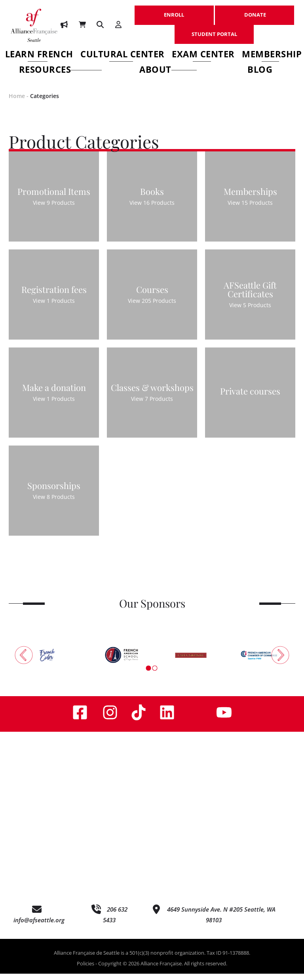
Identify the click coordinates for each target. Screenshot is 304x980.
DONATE (255, 11)
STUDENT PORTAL (214, 30)
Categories (45, 102)
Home (17, 102)
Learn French (39, 55)
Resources (61, 71)
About (168, 71)
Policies (85, 970)
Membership (272, 55)
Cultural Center (123, 55)
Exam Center (203, 55)
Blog (260, 71)
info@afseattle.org (39, 927)
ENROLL (174, 11)
